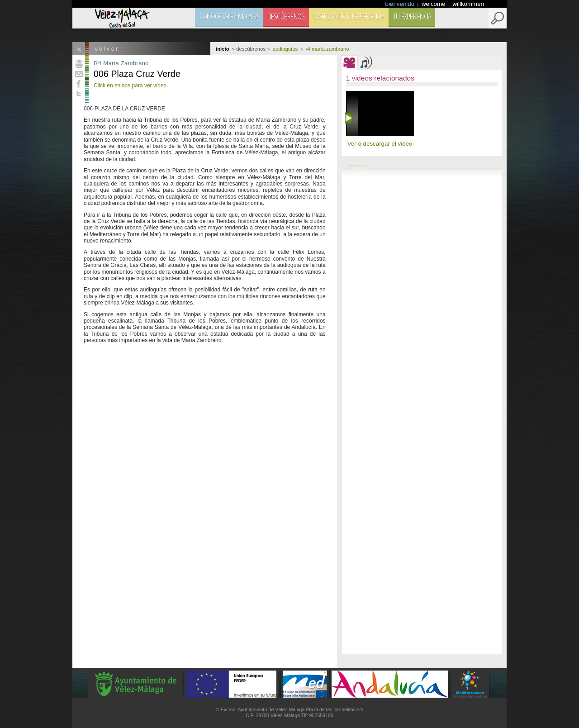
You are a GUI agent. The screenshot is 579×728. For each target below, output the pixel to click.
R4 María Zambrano (121, 63)
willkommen (468, 4)
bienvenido (401, 4)
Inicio (223, 49)
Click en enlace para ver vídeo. (131, 86)
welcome (434, 4)
